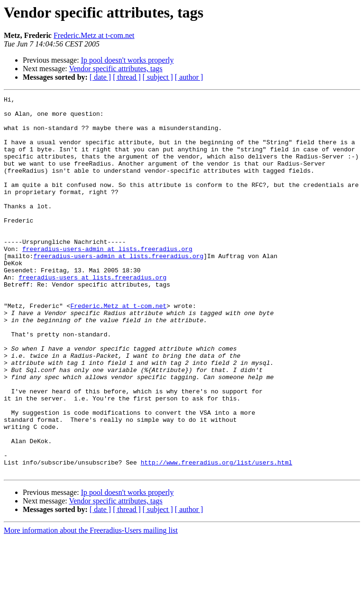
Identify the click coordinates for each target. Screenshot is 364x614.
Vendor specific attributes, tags (115, 69)
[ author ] (189, 77)
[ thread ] (127, 77)
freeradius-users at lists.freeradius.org (92, 314)
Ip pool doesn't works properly (127, 60)
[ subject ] (158, 77)
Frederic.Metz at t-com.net (94, 35)
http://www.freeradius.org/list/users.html (217, 536)
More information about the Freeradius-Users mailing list (91, 606)
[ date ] (100, 77)
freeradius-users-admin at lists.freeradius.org (107, 280)
